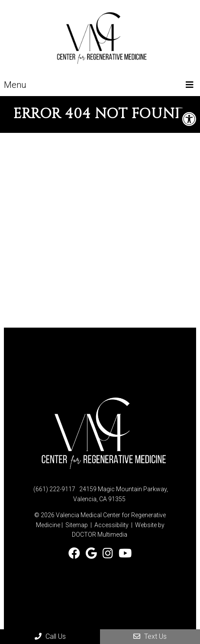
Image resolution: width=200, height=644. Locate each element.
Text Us (150, 636)
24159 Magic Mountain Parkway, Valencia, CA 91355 (121, 494)
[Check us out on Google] (93, 554)
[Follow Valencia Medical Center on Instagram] (109, 554)
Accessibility (111, 525)
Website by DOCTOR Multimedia (118, 530)
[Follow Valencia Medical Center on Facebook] (76, 554)
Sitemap (77, 525)
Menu (15, 85)
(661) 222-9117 (54, 489)
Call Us (50, 636)
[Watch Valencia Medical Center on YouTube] (125, 554)
